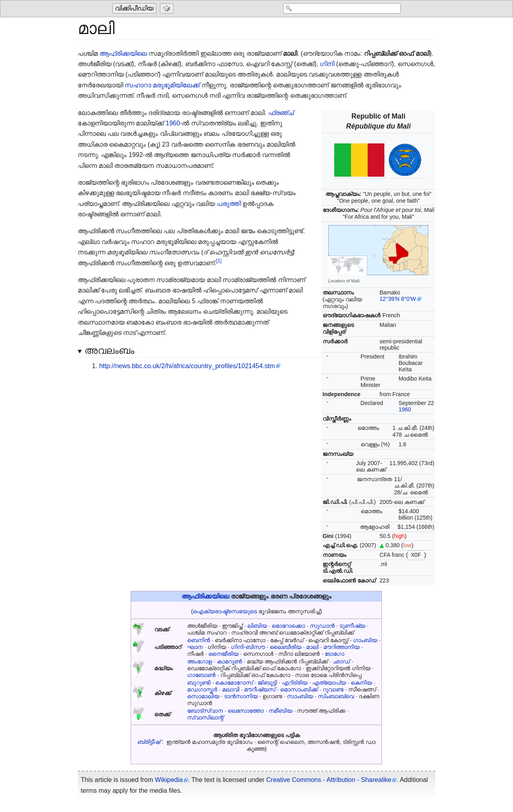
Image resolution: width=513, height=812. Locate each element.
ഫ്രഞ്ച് (281, 113)
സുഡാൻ (322, 626)
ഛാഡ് (341, 661)
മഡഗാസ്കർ (202, 689)
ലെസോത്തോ (246, 711)
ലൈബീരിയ (286, 647)
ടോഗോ (334, 654)
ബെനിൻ (199, 640)
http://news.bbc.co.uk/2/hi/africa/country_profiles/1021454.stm (187, 366)
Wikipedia (169, 780)
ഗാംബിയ (365, 640)
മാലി (312, 647)
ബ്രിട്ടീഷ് (148, 742)
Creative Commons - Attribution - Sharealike (329, 780)
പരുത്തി (229, 204)
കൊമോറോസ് (234, 683)
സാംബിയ (300, 696)
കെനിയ (361, 683)
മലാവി (231, 689)
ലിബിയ (257, 626)
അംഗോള (200, 661)
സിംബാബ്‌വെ (336, 696)
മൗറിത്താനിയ (341, 647)
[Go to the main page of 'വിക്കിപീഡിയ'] (135, 9)
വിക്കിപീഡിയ (134, 9)
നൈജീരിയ (223, 654)
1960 (405, 409)
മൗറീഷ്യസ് (260, 689)
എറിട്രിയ (295, 683)
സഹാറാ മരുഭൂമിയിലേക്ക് (162, 85)
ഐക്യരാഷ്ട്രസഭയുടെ (225, 611)
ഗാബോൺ (201, 675)
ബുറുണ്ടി (199, 683)
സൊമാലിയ (203, 696)
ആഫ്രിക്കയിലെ (123, 53)
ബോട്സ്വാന (205, 711)
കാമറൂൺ (229, 661)
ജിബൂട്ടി (267, 683)
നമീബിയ (280, 711)
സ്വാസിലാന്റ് (205, 717)
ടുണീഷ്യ (352, 626)
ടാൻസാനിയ (241, 696)
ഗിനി (327, 64)
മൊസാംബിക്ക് (299, 689)
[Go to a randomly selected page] (168, 9)
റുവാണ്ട (333, 689)
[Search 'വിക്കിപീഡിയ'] (337, 9)
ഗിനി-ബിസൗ (248, 647)
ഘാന (195, 647)
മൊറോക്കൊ (288, 626)
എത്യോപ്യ (329, 683)
